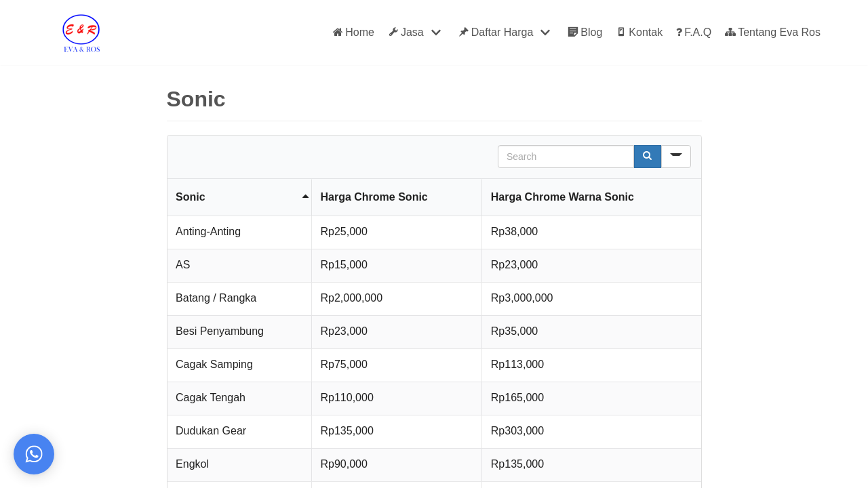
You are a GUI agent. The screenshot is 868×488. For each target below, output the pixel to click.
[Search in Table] (566, 157)
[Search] (648, 157)
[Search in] (676, 157)
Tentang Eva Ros (773, 33)
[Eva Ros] (81, 33)
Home (354, 33)
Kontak (639, 33)
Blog (585, 33)
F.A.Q (694, 33)
